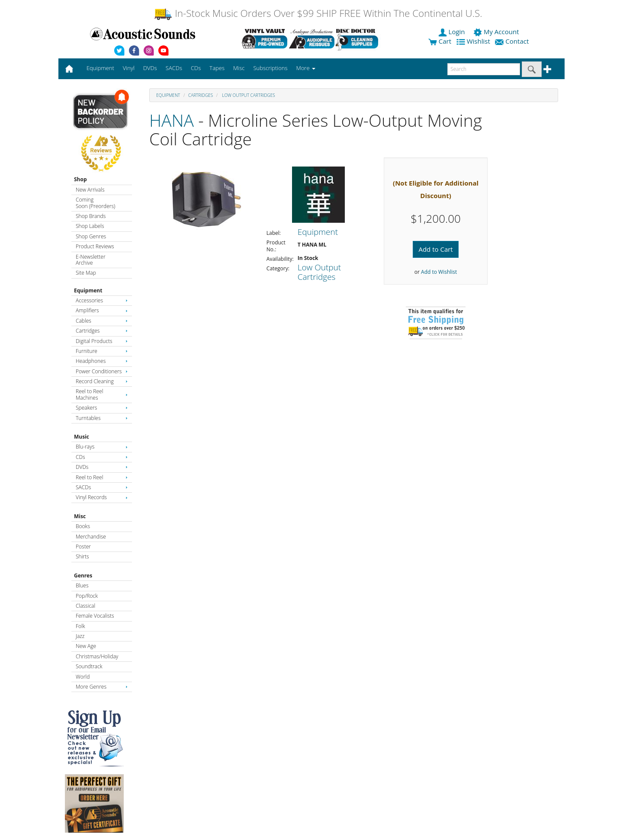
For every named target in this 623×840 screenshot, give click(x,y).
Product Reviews (95, 246)
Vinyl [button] (129, 68)
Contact (513, 41)
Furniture (102, 351)
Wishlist (474, 41)
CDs (102, 457)
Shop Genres (91, 236)
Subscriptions (270, 68)
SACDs (102, 487)
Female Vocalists (95, 616)
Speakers (102, 408)
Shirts (82, 556)
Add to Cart (435, 249)
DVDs (102, 467)
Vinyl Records (102, 497)
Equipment (88, 290)
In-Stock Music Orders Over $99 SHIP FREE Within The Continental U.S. (318, 13)
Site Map (86, 273)
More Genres (102, 687)
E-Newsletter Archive (91, 260)
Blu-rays (102, 447)
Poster (83, 547)
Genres (83, 575)
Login (453, 32)
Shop (80, 179)
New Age (86, 646)
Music (82, 437)
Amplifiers (102, 310)
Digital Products (102, 341)
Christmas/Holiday (97, 656)
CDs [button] (196, 68)
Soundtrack (89, 666)
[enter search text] (484, 69)
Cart (440, 41)
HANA (172, 120)
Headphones (102, 361)
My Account (497, 32)
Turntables (102, 418)
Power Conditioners (102, 371)
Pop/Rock (87, 596)
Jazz (80, 636)
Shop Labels (90, 226)
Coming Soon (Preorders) (95, 203)
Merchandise (91, 537)
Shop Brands (91, 216)
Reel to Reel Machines (102, 394)
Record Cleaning (102, 381)
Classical (85, 606)
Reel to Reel (102, 477)
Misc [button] (239, 68)
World (83, 677)
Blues (82, 585)
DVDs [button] (150, 68)
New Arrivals (90, 190)
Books (83, 526)
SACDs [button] (174, 68)
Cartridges (102, 331)
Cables (102, 321)
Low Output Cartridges (248, 95)
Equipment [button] (100, 68)
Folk (80, 626)
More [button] (306, 68)
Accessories (102, 300)
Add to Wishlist (439, 272)
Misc (80, 516)
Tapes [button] (217, 68)
